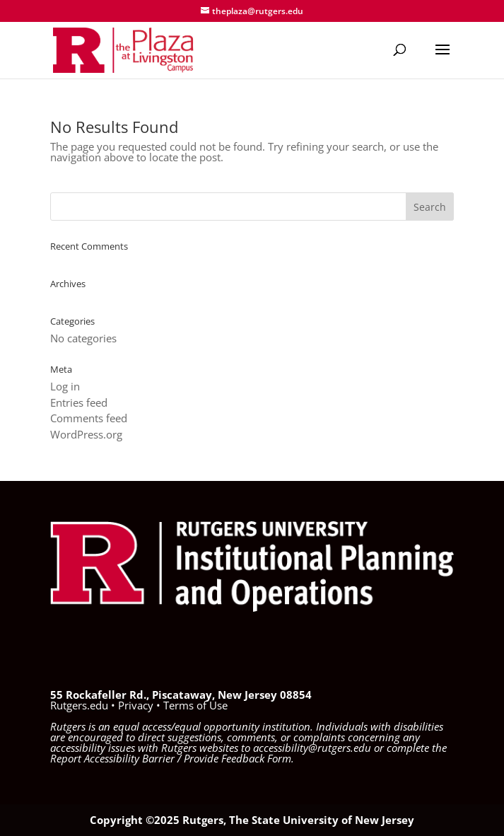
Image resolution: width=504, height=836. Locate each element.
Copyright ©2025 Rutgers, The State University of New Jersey (252, 820)
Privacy (136, 705)
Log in (65, 386)
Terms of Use (195, 705)
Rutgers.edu (79, 705)
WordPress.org (86, 434)
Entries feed (79, 402)
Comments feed (89, 418)
